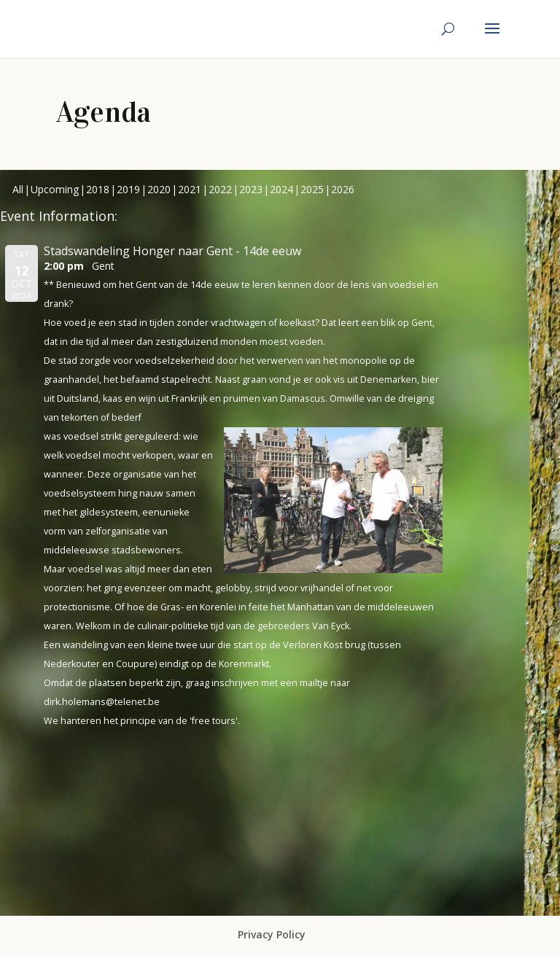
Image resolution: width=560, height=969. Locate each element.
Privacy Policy (272, 934)
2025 (312, 189)
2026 (343, 189)
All (18, 189)
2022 (220, 189)
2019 (128, 189)
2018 (98, 189)
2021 (190, 189)
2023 (251, 189)
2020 (159, 189)
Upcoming (55, 189)
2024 (281, 189)
